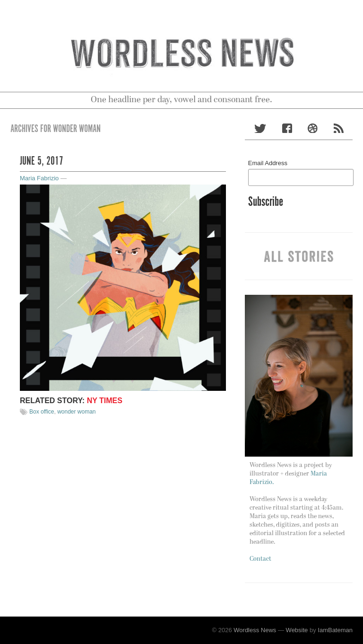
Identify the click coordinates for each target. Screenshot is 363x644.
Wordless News (255, 630)
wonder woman (76, 412)
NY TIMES (105, 401)
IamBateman (335, 630)
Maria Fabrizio (39, 178)
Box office (42, 412)
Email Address (268, 163)
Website (297, 630)
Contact (260, 559)
